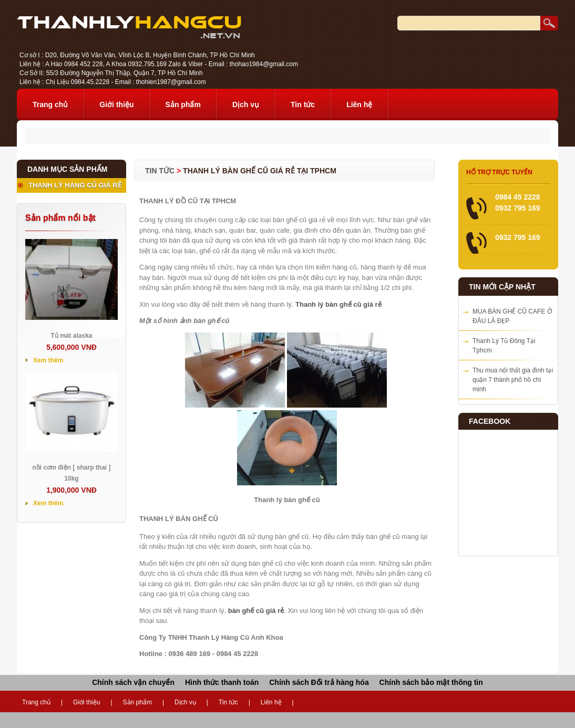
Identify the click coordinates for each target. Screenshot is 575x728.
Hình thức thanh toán (222, 682)
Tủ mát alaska (71, 336)
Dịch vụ (246, 105)
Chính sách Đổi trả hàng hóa (319, 682)
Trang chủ (50, 105)
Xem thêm (48, 360)
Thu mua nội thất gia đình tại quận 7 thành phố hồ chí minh (513, 380)
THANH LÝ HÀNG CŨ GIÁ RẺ (75, 185)
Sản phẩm (183, 105)
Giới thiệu (116, 105)
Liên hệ (359, 105)
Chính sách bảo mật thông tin (431, 682)
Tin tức (303, 105)
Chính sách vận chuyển (133, 682)
